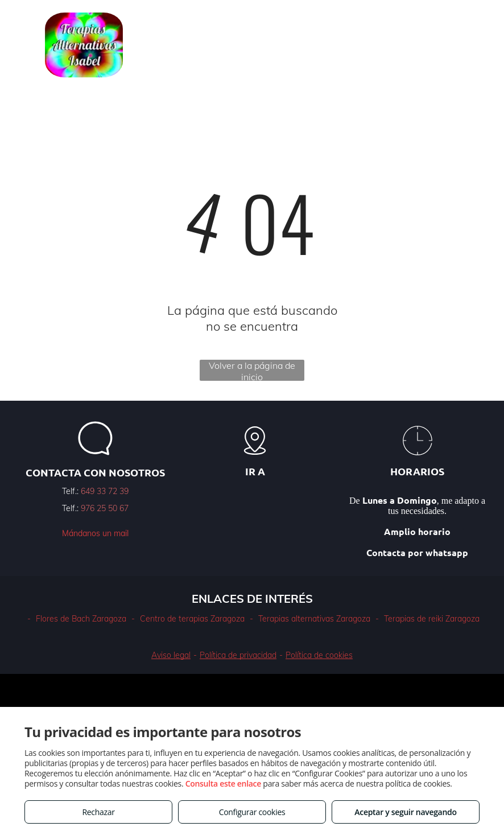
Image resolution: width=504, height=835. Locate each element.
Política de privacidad (238, 655)
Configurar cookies (252, 812)
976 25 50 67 (105, 508)
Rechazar (98, 812)
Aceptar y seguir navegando (405, 812)
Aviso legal (171, 655)
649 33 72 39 (105, 491)
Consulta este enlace (223, 783)
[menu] (479, 45)
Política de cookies (319, 655)
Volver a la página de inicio (252, 370)
